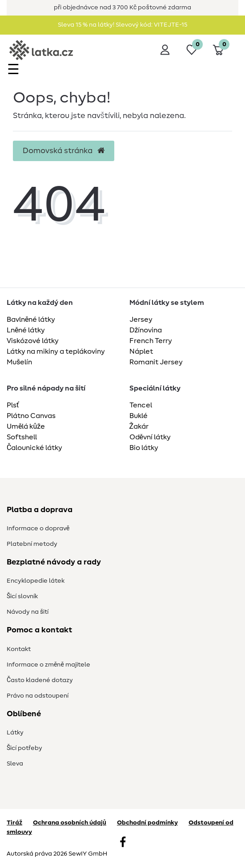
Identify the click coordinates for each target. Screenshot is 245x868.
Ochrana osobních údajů (70, 823)
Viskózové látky (33, 341)
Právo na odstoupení (38, 696)
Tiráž (14, 823)
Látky (15, 733)
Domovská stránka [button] (64, 151)
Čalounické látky (34, 448)
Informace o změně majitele (48, 665)
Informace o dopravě (38, 529)
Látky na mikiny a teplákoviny (56, 351)
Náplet (141, 351)
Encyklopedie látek (36, 581)
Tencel (141, 405)
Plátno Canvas (31, 416)
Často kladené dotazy (40, 680)
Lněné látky (26, 330)
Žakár (139, 426)
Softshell (22, 437)
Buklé (139, 416)
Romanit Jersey (156, 362)
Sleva (15, 764)
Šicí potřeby (24, 748)
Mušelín (19, 362)
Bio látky (144, 448)
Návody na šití (28, 612)
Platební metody (32, 544)
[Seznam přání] (192, 50)
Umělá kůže (26, 426)
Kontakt (19, 649)
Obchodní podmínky (147, 823)
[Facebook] (123, 843)
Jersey (141, 320)
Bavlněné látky (31, 320)
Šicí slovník (22, 596)
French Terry (151, 341)
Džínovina (146, 330)
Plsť (13, 405)
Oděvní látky (150, 437)
